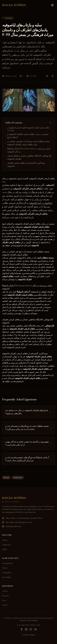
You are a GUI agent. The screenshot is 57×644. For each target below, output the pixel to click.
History (6, 477)
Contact (5, 605)
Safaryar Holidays (32, 620)
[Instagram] (26, 629)
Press (4, 600)
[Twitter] (31, 629)
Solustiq (32, 635)
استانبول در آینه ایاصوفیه (41, 203)
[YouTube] (35, 629)
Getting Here (7, 573)
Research (5, 596)
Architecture (18, 477)
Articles (5, 591)
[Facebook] (22, 629)
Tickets (5, 568)
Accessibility (7, 577)
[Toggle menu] (52, 5)
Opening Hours (8, 563)
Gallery (5, 549)
